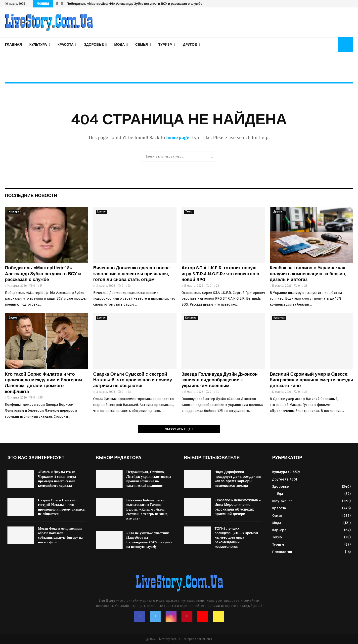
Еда (280, 494)
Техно (189, 212)
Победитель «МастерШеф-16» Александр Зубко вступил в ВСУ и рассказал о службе (134, 4)
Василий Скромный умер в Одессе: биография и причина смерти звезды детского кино (311, 380)
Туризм (165, 45)
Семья (142, 45)
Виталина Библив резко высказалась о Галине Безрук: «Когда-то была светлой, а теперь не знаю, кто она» (147, 509)
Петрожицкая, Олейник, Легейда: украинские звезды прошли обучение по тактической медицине (149, 479)
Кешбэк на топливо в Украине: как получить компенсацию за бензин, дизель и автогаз (308, 274)
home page (178, 138)
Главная (13, 45)
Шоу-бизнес (282, 501)
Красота (66, 45)
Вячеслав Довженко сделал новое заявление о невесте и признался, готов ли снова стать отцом (131, 274)
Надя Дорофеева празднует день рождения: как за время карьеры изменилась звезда (238, 479)
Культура (38, 45)
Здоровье (94, 45)
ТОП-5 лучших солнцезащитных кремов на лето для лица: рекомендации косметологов (236, 538)
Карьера (14, 212)
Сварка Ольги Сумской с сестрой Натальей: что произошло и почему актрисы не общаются (133, 380)
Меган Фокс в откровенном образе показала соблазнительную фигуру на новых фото (60, 535)
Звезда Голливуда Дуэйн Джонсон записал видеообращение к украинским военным (220, 380)
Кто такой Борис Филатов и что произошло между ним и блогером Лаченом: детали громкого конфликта (44, 383)
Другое (190, 45)
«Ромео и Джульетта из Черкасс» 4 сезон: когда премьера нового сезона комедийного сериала (57, 479)
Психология (282, 552)
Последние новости (31, 196)
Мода (119, 45)
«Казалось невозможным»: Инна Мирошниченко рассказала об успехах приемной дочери (238, 507)
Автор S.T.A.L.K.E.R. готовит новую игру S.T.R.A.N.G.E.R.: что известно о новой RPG (220, 274)
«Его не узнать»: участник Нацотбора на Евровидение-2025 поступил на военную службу (149, 540)
